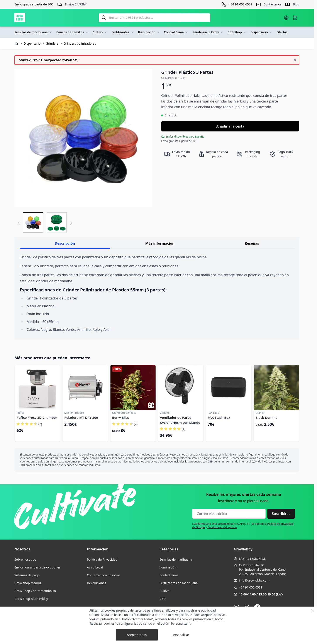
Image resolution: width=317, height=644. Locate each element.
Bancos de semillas (73, 32)
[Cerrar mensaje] (295, 60)
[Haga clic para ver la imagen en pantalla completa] (83, 138)
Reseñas (252, 243)
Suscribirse (281, 514)
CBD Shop (237, 32)
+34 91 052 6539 (251, 587)
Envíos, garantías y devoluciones (37, 567)
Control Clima (176, 32)
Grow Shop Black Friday (31, 599)
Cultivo (100, 32)
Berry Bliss (121, 417)
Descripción (65, 243)
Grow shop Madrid (28, 583)
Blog (296, 4)
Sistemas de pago (27, 575)
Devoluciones (97, 583)
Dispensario (262, 32)
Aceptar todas (137, 635)
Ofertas (282, 32)
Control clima (169, 575)
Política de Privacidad (102, 559)
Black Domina (266, 417)
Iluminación (149, 32)
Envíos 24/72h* (76, 4)
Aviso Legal (95, 567)
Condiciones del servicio (222, 527)
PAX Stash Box (219, 417)
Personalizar (180, 635)
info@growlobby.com (254, 580)
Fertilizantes (123, 32)
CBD (163, 599)
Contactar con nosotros (104, 575)
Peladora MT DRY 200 (81, 417)
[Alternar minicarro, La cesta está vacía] (295, 18)
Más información (160, 243)
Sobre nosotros (25, 559)
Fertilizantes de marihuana (179, 583)
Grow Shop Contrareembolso (35, 591)
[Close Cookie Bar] (313, 611)
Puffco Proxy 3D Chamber (37, 417)
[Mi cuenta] (286, 18)
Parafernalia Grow (208, 32)
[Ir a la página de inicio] (20, 18)
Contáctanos (273, 4)
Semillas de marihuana (34, 32)
